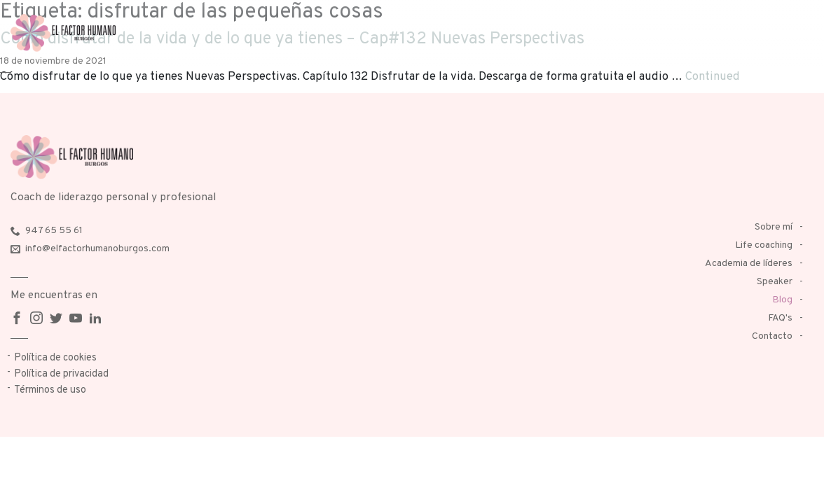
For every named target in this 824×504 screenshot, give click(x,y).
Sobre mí (774, 227)
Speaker (775, 282)
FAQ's (780, 318)
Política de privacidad (61, 374)
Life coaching (764, 245)
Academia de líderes (749, 264)
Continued (713, 77)
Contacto (772, 336)
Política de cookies (55, 358)
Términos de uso (50, 390)
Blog (782, 300)
